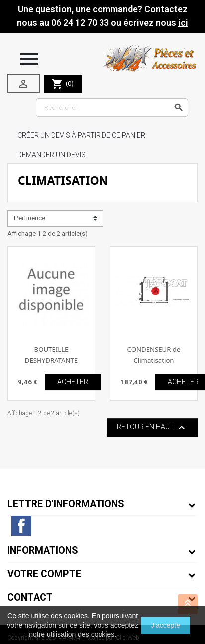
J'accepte (165, 625)
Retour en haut (152, 428)
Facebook (21, 526)
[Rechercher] (112, 107)
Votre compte (44, 574)
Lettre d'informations (66, 504)
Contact (30, 597)
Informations (43, 551)
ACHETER (73, 382)
